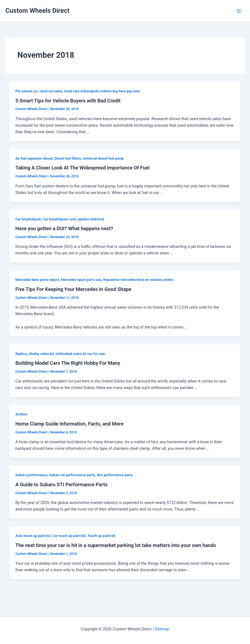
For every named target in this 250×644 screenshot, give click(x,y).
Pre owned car (26, 91)
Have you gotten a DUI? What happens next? (64, 228)
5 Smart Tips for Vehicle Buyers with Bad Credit (68, 101)
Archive (21, 414)
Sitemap (162, 629)
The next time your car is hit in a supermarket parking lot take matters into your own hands (115, 545)
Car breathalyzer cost (60, 219)
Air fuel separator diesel (34, 158)
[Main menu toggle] (239, 11)
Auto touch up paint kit (33, 536)
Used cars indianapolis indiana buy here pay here (102, 91)
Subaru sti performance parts (72, 475)
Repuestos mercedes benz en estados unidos (138, 280)
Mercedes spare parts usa (81, 280)
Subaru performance (31, 475)
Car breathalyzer (28, 219)
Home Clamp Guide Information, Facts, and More (69, 424)
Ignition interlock (91, 219)
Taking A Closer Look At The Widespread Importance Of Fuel (82, 168)
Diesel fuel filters (68, 158)
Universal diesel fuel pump (103, 158)
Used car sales (51, 91)
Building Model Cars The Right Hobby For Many (68, 363)
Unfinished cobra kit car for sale (80, 354)
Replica (21, 354)
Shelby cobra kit (41, 354)
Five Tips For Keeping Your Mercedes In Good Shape (73, 289)
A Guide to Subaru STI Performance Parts (61, 484)
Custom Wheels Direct (37, 11)
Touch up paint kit (101, 536)
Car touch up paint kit (69, 536)
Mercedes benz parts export (37, 280)
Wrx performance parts (115, 475)
